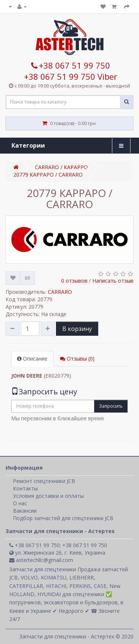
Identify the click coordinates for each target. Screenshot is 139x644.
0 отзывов (74, 281)
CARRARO (60, 292)
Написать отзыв (113, 281)
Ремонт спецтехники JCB (44, 481)
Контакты (25, 488)
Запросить (111, 406)
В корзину (77, 329)
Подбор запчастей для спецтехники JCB (63, 518)
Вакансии (25, 511)
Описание (32, 359)
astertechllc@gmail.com (41, 560)
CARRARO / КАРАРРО (61, 167)
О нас (20, 503)
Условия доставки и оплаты (48, 496)
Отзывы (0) (77, 359)
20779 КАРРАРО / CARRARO (48, 175)
